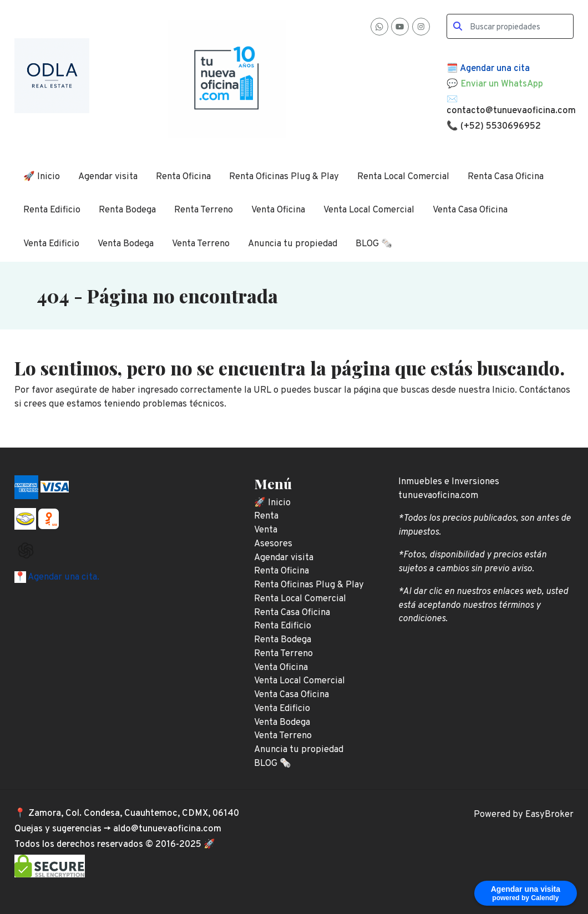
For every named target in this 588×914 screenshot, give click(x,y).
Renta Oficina (183, 177)
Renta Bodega (127, 210)
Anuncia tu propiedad (293, 244)
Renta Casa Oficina (506, 177)
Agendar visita (108, 177)
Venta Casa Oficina (470, 210)
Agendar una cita (495, 68)
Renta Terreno (204, 210)
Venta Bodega (126, 244)
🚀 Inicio (42, 177)
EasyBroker (549, 814)
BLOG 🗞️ (374, 244)
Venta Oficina (278, 210)
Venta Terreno (201, 244)
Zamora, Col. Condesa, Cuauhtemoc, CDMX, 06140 (134, 813)
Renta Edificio (52, 210)
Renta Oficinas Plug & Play (284, 177)
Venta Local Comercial (369, 210)
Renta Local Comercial (403, 177)
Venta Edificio (51, 244)
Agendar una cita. (63, 577)
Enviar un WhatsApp (502, 84)
